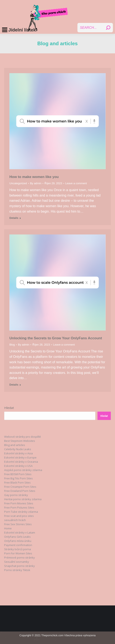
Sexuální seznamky (17, 562)
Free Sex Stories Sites (18, 524)
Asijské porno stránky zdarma (23, 470)
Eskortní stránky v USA (18, 466)
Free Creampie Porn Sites (20, 487)
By (36, 183)
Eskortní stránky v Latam (20, 532)
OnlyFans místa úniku (18, 541)
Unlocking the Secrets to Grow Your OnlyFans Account (56, 338)
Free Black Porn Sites (17, 482)
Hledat (9, 408)
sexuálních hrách (15, 520)
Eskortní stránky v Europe (20, 457)
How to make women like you (34, 177)
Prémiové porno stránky (20, 558)
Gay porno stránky (16, 495)
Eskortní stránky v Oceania (21, 462)
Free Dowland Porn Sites (20, 491)
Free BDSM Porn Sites (18, 474)
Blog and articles (15, 445)
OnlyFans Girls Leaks (17, 537)
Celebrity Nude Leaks (18, 449)
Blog (12, 345)
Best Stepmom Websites (20, 441)
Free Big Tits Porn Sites (18, 478)
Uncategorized (18, 183)
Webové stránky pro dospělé (23, 437)
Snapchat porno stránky (20, 566)
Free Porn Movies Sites (19, 503)
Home (8, 528)
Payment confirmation (18, 545)
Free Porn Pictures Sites (19, 507)
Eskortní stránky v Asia (18, 453)
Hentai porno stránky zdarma (23, 499)
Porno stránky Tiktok (17, 570)
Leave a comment (76, 183)
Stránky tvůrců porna (18, 549)
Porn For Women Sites (18, 553)
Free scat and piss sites (19, 516)
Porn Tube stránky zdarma (21, 512)
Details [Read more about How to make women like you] (14, 218)
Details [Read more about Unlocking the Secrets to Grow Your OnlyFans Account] (14, 385)
